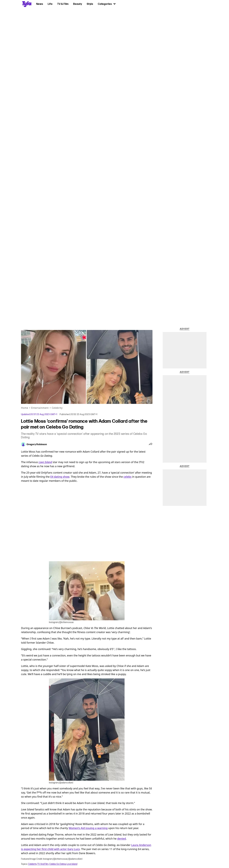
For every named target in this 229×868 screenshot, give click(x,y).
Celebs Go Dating (58, 864)
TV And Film (43, 864)
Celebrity (57, 408)
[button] (151, 444)
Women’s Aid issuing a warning (88, 828)
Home (25, 408)
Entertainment (40, 408)
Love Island (72, 864)
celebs (127, 477)
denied (122, 839)
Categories (107, 4)
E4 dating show (60, 477)
